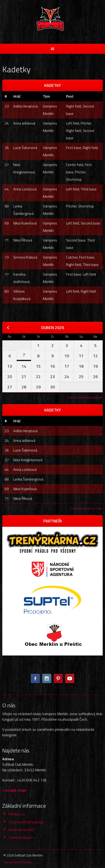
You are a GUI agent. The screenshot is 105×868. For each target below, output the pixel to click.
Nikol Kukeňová (25, 223)
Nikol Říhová (23, 240)
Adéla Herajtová (25, 106)
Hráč (17, 96)
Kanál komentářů (21, 830)
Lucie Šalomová (25, 148)
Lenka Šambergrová (28, 479)
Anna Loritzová (25, 189)
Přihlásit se (17, 814)
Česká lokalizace (21, 837)
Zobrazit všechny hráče (86, 508)
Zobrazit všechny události (85, 397)
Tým (46, 96)
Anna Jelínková (24, 123)
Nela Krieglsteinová (28, 460)
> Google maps (14, 790)
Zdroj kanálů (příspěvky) (26, 822)
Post (70, 96)
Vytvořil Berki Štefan (18, 862)
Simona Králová (25, 257)
